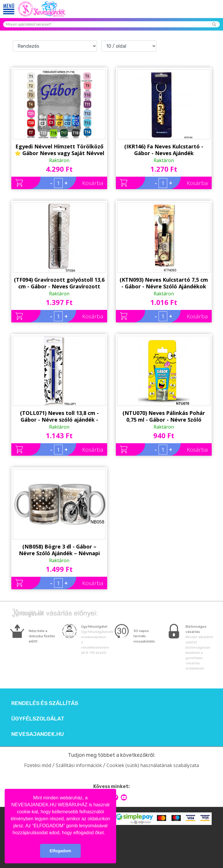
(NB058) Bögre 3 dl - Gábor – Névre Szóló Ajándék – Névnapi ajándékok (59, 550)
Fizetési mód (38, 765)
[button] (107, 833)
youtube (124, 797)
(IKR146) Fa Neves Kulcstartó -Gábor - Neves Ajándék (164, 150)
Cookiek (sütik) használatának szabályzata (153, 765)
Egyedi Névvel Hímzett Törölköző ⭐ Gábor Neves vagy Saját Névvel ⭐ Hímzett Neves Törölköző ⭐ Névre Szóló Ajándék (59, 150)
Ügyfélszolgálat (38, 719)
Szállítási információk (79, 765)
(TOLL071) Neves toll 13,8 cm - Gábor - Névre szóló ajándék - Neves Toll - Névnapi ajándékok (59, 416)
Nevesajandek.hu (38, 734)
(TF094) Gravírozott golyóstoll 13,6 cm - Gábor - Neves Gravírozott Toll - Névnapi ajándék (59, 283)
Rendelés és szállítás (45, 703)
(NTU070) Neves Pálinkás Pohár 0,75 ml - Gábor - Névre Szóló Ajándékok (164, 416)
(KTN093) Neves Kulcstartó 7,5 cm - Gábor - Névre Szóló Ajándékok (164, 283)
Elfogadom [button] (60, 851)
